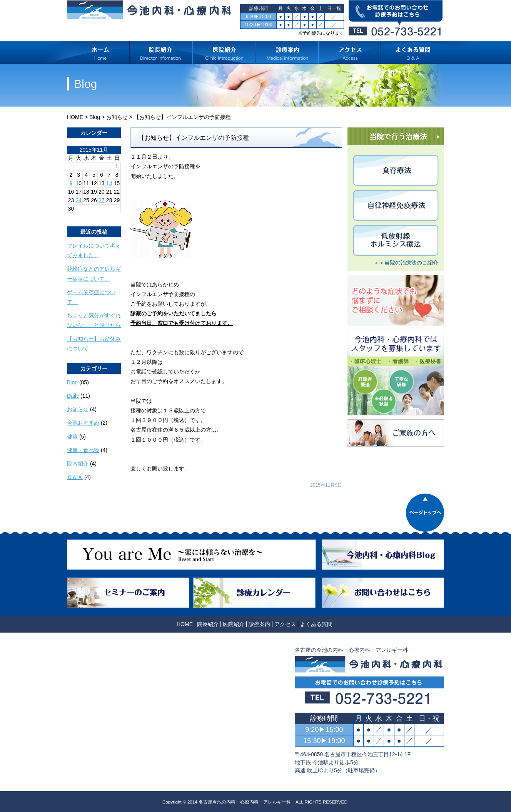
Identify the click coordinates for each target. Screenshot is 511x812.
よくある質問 (316, 624)
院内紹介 (78, 464)
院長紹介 (208, 624)
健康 (72, 437)
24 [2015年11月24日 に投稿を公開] (78, 200)
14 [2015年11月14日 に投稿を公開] (109, 183)
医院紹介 (234, 624)
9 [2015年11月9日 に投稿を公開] (71, 183)
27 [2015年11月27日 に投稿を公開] (102, 200)
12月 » (95, 216)
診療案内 (259, 624)
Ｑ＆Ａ (75, 477)
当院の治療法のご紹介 (411, 263)
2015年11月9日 (326, 485)
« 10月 (75, 216)
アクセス (285, 624)
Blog (95, 117)
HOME (75, 117)
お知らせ (117, 117)
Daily (73, 396)
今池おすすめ (83, 423)
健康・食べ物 (83, 450)
